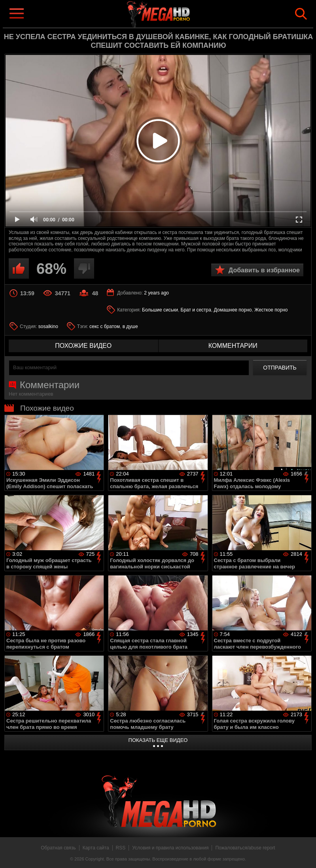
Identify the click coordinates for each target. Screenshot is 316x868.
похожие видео (83, 346)
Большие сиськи (160, 310)
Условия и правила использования (170, 848)
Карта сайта (96, 848)
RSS (121, 848)
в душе (130, 326)
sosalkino (48, 326)
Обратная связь (58, 848)
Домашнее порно (233, 310)
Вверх (304, 853)
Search (301, 14)
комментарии (233, 346)
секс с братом (105, 326)
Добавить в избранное (264, 270)
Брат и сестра (196, 310)
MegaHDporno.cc (171, 13)
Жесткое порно (271, 310)
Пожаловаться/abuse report (245, 848)
